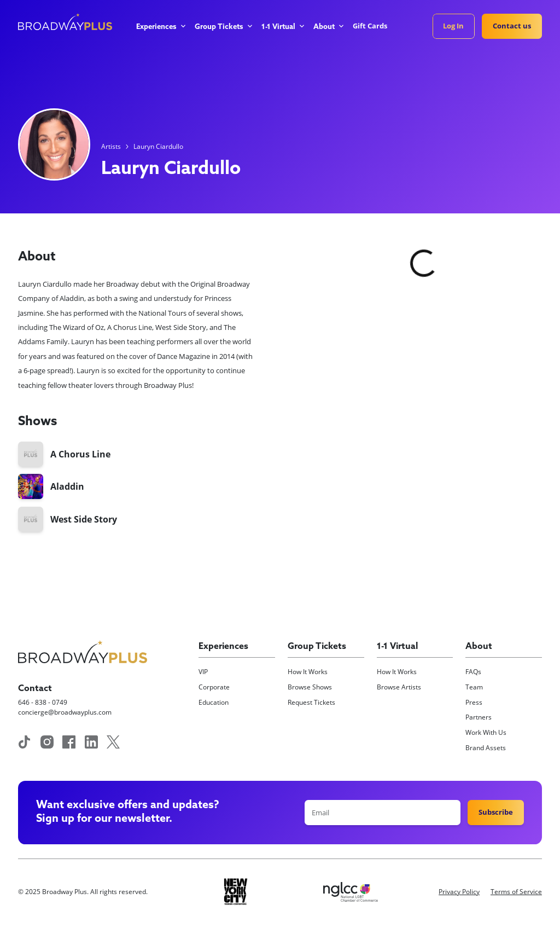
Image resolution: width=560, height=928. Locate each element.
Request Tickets (311, 702)
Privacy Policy (459, 892)
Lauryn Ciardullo (158, 146)
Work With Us (486, 732)
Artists (111, 146)
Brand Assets (486, 748)
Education (214, 702)
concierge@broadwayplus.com (65, 712)
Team (474, 687)
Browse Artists (399, 687)
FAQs (473, 672)
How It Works (308, 672)
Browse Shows (310, 687)
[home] (65, 22)
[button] (160, 27)
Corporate (214, 687)
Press (474, 702)
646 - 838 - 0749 (43, 702)
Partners (479, 717)
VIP (203, 672)
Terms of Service (516, 892)
